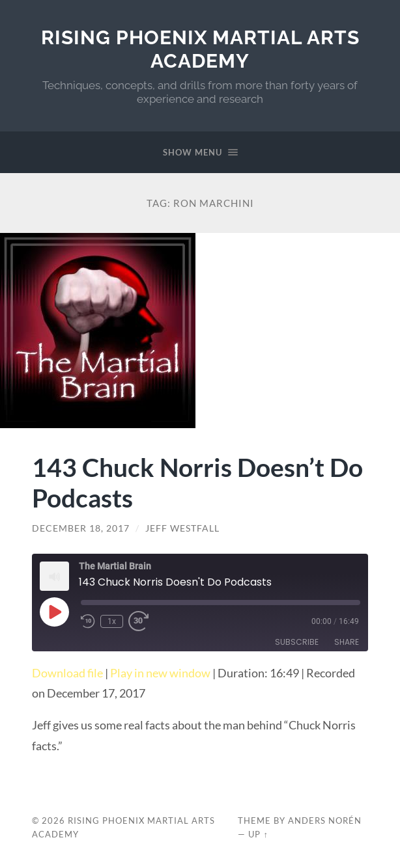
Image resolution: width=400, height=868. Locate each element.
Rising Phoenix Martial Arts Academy (200, 49)
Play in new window (160, 673)
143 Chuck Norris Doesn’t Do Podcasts (197, 482)
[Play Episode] (54, 612)
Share (347, 642)
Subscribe (297, 642)
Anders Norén (325, 821)
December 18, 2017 (81, 528)
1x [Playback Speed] (112, 621)
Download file (67, 673)
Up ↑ (258, 834)
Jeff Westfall (182, 528)
